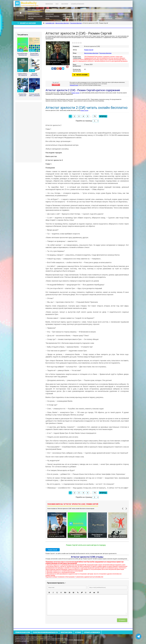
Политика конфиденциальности (45, 632)
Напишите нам (74, 85)
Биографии (65, 4)
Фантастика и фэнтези (35, 16)
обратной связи (79, 640)
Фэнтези (31, 18)
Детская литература (86, 14)
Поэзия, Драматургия (122, 14)
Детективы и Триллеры (52, 16)
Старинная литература (104, 16)
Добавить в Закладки (27, 23)
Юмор (82, 18)
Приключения (50, 14)
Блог (57, 4)
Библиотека (49, 4)
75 (95, 116)
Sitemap (78, 632)
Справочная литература (105, 18)
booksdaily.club (28, 4)
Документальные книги (70, 18)
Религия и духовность (87, 16)
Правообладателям (23, 632)
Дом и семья (102, 14)
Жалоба (56, 85)
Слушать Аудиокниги (78, 4)
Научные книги (67, 16)
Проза (47, 18)
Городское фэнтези (105, 53)
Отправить (122, 620)
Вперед (103, 116)
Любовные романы (34, 14)
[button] (49, 593)
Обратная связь (66, 632)
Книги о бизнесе (68, 14)
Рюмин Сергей (89, 50)
